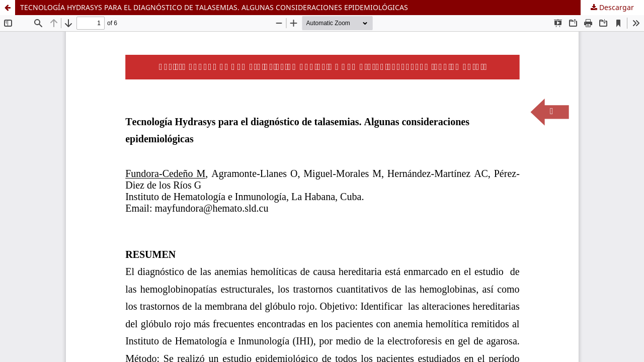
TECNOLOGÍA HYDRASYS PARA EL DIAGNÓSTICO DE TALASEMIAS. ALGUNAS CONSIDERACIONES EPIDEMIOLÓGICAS (214, 7)
